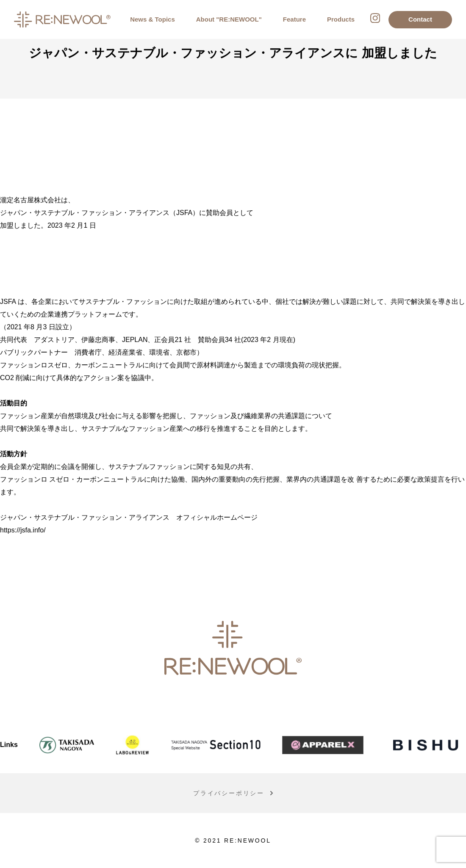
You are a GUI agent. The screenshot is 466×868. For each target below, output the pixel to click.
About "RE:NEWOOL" (229, 19)
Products (341, 19)
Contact (420, 19)
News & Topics (153, 19)
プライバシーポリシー (229, 794)
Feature (294, 19)
